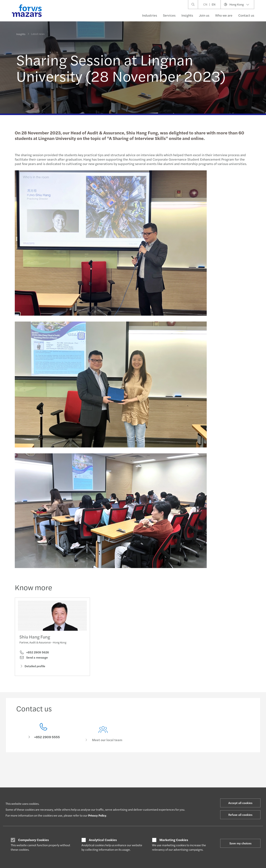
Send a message (34, 658)
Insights (187, 15)
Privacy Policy (97, 815)
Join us (204, 15)
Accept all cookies (240, 803)
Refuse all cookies (240, 815)
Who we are (224, 15)
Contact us (246, 15)
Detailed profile (32, 667)
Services (169, 15)
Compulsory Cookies (33, 840)
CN (205, 4)
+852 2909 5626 (34, 653)
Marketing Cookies (174, 840)
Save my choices (240, 843)
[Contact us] (43, 737)
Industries (150, 15)
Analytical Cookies (103, 840)
